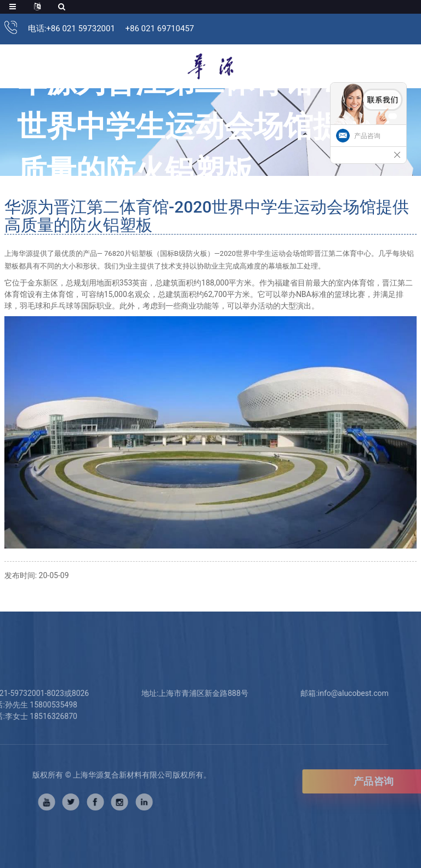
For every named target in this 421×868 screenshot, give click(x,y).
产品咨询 (367, 136)
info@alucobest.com (338, 693)
